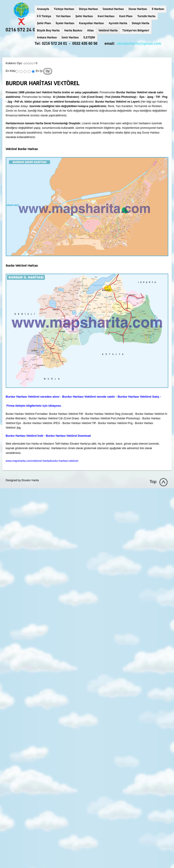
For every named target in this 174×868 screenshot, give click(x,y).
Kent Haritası (106, 16)
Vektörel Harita (108, 30)
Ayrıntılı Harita (118, 23)
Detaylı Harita (141, 23)
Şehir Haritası (84, 16)
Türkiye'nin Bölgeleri (136, 30)
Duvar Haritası (138, 9)
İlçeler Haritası (65, 23)
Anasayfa (43, 9)
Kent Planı (126, 16)
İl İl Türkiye (44, 16)
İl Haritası (158, 9)
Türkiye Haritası (64, 9)
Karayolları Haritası (91, 23)
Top (153, 482)
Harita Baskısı (73, 30)
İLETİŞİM (89, 38)
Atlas (90, 30)
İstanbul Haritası (113, 9)
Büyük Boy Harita (48, 30)
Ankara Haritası (47, 38)
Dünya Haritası (88, 9)
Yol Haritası (63, 16)
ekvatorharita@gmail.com (139, 43)
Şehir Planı (44, 23)
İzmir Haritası (70, 38)
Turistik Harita (146, 16)
